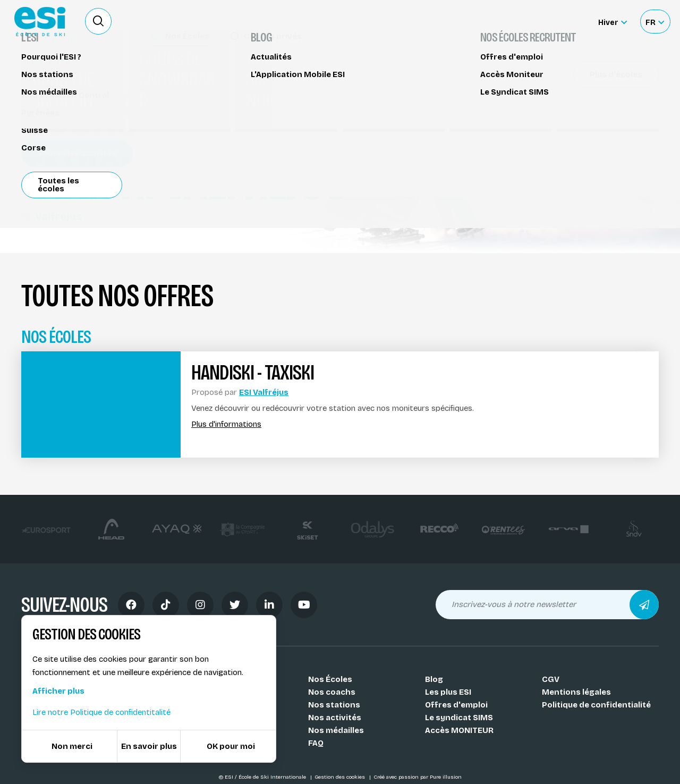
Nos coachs (332, 692)
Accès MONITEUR (459, 730)
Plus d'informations (226, 424)
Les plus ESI (448, 692)
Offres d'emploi (456, 705)
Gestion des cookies (341, 777)
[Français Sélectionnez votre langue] (655, 22)
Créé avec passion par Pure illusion (418, 777)
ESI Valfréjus (264, 392)
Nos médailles (336, 730)
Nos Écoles (330, 679)
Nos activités (335, 718)
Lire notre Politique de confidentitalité (101, 712)
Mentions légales (576, 692)
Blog (434, 679)
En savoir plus (149, 746)
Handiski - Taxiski (61, 73)
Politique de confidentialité (596, 705)
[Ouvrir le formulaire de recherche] (98, 21)
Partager (579, 123)
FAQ (316, 743)
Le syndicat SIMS (459, 718)
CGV (551, 679)
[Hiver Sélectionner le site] (613, 22)
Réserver (579, 93)
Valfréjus (52, 216)
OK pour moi (231, 746)
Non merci (72, 746)
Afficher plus (58, 691)
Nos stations (334, 705)
